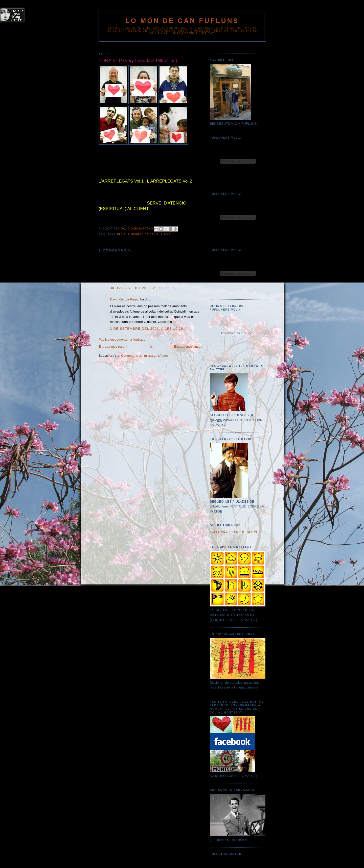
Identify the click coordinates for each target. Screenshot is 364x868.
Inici (151, 347)
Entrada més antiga (188, 347)
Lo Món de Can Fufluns (182, 21)
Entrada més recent (113, 347)
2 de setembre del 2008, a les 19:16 (146, 329)
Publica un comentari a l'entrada (122, 339)
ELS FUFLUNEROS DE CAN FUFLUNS (144, 234)
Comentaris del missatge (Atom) (145, 356)
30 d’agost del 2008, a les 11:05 (142, 288)
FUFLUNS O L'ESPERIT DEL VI (233, 532)
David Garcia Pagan (125, 299)
